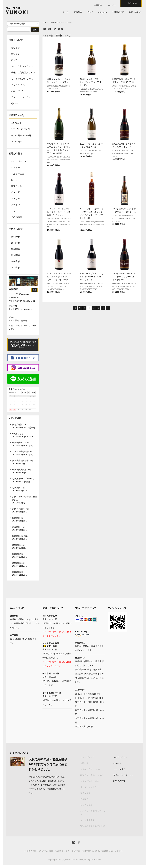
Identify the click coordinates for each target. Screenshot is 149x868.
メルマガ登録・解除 (89, 781)
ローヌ (14, 180)
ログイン (112, 5)
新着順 (68, 35)
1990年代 (16, 255)
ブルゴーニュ (18, 174)
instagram (102, 12)
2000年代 (16, 261)
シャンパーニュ (19, 161)
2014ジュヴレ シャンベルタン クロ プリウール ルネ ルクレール (124, 277)
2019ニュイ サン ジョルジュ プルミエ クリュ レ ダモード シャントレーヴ (59, 277)
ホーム (66, 12)
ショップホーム (87, 757)
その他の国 (17, 217)
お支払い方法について (91, 769)
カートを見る (119, 769)
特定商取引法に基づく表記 (93, 826)
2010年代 (16, 267)
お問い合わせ (135, 12)
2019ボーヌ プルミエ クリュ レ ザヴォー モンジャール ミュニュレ (92, 277)
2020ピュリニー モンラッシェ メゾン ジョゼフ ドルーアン (91, 82)
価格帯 (54, 23)
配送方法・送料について (92, 775)
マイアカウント (120, 757)
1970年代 (16, 243)
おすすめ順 (48, 35)
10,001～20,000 (65, 23)
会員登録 (98, 5)
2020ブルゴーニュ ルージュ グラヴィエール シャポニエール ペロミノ (59, 212)
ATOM (122, 781)
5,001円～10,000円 (20, 129)
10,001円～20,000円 (21, 135)
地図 (34, 290)
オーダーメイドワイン (91, 787)
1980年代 (16, 249)
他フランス (17, 186)
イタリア (15, 192)
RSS (115, 781)
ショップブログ (87, 820)
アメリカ (15, 198)
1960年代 (16, 237)
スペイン (15, 205)
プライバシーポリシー (123, 775)
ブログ (90, 12)
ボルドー (15, 167)
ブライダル (85, 793)
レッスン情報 (86, 805)
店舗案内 (78, 12)
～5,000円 (16, 123)
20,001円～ (17, 142)
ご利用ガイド (118, 12)
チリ (13, 211)
